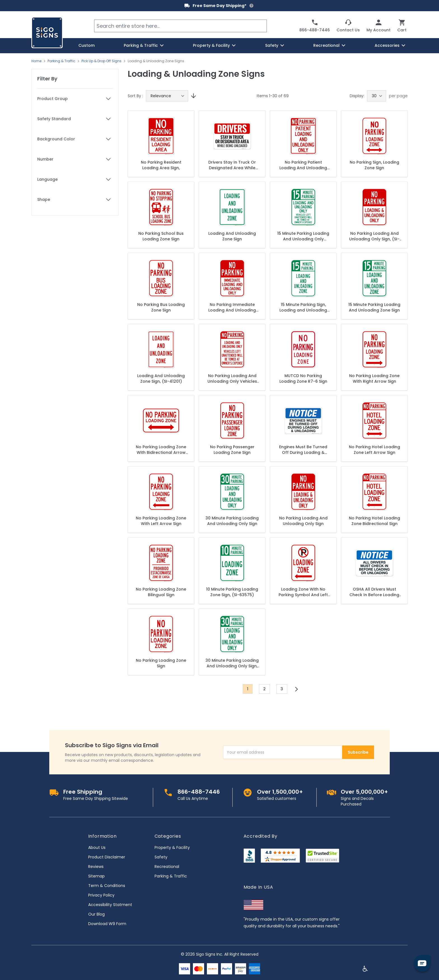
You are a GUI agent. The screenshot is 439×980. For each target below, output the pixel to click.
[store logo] (47, 32)
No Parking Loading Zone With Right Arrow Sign (374, 378)
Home (36, 61)
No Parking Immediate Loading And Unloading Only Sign (232, 307)
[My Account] (379, 26)
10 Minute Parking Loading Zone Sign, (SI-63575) (232, 592)
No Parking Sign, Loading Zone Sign (374, 165)
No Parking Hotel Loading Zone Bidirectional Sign (374, 521)
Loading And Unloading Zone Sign (232, 236)
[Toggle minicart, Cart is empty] (402, 26)
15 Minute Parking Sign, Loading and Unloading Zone (303, 307)
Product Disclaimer (107, 857)
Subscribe (358, 752)
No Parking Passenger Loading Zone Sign (232, 450)
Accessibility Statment (110, 905)
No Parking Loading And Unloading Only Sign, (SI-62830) (374, 236)
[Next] (296, 689)
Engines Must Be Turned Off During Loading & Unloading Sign (303, 450)
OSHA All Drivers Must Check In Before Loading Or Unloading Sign (374, 592)
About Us (97, 847)
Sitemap (96, 876)
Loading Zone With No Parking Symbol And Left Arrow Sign (303, 592)
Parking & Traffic (61, 61)
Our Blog (96, 914)
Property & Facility (172, 847)
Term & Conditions (107, 886)
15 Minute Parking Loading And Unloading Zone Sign (374, 307)
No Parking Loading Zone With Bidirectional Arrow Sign (161, 450)
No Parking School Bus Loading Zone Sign (161, 236)
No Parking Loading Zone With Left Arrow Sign (161, 521)
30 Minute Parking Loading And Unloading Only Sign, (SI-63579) (232, 663)
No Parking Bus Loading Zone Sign (161, 307)
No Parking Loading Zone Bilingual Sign (161, 592)
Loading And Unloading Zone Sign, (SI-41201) (161, 378)
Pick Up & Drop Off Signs (101, 61)
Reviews (96, 867)
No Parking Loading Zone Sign (161, 663)
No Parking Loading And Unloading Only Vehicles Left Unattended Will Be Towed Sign (232, 378)
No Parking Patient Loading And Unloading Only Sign (303, 165)
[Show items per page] (377, 96)
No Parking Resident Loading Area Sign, (161, 165)
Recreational (167, 867)
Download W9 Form (107, 924)
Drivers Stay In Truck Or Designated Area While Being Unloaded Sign (232, 165)
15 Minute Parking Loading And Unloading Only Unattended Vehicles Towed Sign (303, 236)
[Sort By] (167, 96)
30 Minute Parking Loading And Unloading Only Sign (232, 521)
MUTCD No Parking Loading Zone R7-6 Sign (303, 378)
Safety (161, 857)
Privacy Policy (101, 895)
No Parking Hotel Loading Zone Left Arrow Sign (374, 450)
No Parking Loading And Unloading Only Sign (303, 521)
